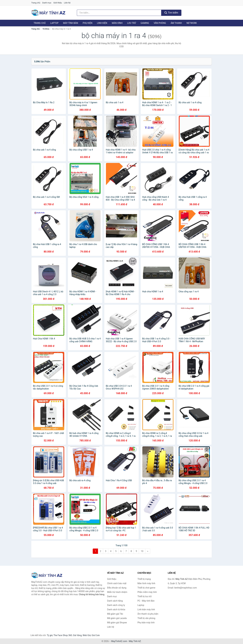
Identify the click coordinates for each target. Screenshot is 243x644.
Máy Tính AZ (135, 641)
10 (142, 551)
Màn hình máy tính (146, 583)
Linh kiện (102, 23)
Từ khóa (46, 29)
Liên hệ (67, 3)
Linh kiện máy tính (146, 609)
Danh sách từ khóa (116, 609)
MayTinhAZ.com (119, 641)
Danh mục (47, 3)
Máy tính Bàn (71, 23)
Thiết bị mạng (144, 579)
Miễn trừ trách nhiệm (117, 592)
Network (192, 23)
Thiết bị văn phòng (146, 618)
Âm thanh (176, 23)
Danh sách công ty (116, 605)
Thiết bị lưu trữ (145, 596)
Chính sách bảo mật (117, 583)
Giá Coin (96, 635)
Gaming (145, 23)
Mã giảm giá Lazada (117, 618)
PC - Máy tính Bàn (146, 601)
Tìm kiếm (171, 13)
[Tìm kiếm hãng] (119, 13)
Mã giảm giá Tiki (115, 614)
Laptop (54, 23)
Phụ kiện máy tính (146, 623)
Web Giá (87, 635)
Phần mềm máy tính (147, 592)
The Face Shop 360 (63, 635)
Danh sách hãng (115, 601)
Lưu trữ (131, 23)
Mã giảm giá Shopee (117, 623)
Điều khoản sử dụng (117, 588)
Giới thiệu (58, 3)
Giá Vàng (77, 635)
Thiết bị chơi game (146, 588)
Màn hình (117, 23)
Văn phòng (160, 23)
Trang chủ (36, 3)
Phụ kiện (87, 23)
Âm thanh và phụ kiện (148, 614)
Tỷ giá (50, 635)
